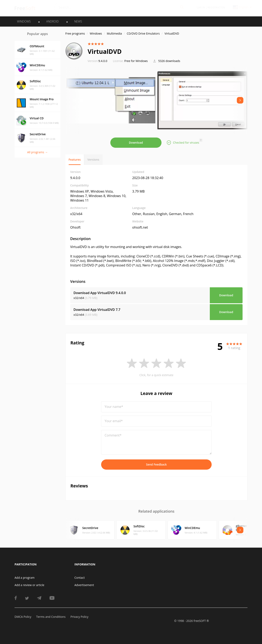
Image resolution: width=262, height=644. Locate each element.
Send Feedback (156, 464)
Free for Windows (136, 61)
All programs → (38, 152)
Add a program (25, 578)
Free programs (75, 33)
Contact (80, 578)
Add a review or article (29, 585)
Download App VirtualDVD (100, 293)
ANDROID (53, 21)
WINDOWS (24, 21)
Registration (216, 7)
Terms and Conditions (51, 617)
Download (136, 143)
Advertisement (84, 585)
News (78, 21)
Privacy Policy (79, 617)
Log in (201, 7)
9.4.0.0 (97, 61)
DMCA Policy (23, 617)
